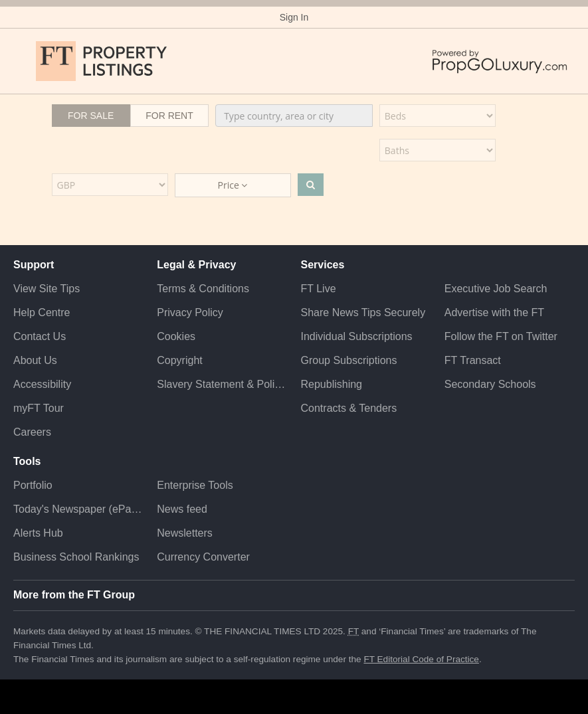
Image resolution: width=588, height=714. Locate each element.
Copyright (179, 360)
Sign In (294, 17)
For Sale (91, 116)
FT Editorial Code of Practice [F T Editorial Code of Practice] (421, 659)
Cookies (176, 336)
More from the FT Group (74, 595)
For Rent (169, 116)
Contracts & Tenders (349, 408)
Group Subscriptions (349, 360)
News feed (182, 509)
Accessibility (42, 384)
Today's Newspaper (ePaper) (78, 509)
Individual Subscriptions (357, 336)
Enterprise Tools (195, 485)
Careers (32, 432)
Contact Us (40, 336)
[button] (20, 61)
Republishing (332, 384)
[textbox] (294, 116)
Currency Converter (203, 557)
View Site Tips (47, 289)
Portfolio (33, 485)
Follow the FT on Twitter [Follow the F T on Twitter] (501, 336)
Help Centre (42, 312)
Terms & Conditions (203, 289)
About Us (35, 360)
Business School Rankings (76, 557)
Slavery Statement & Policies (222, 384)
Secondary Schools (490, 384)
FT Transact (473, 360)
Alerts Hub (38, 533)
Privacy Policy (190, 312)
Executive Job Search (496, 289)
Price (233, 185)
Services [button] (323, 265)
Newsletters (185, 533)
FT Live (319, 289)
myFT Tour (39, 408)
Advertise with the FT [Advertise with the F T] (494, 312)
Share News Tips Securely (363, 312)
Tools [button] (27, 461)
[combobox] (294, 116)
